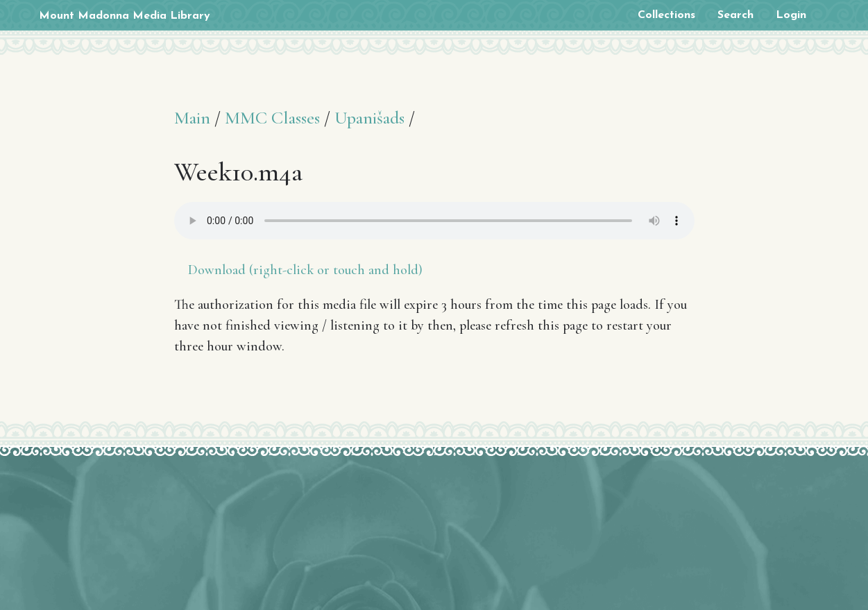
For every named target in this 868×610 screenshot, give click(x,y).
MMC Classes (272, 118)
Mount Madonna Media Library (125, 16)
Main (192, 118)
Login (791, 15)
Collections (666, 15)
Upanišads (369, 118)
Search (735, 15)
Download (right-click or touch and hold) (305, 270)
